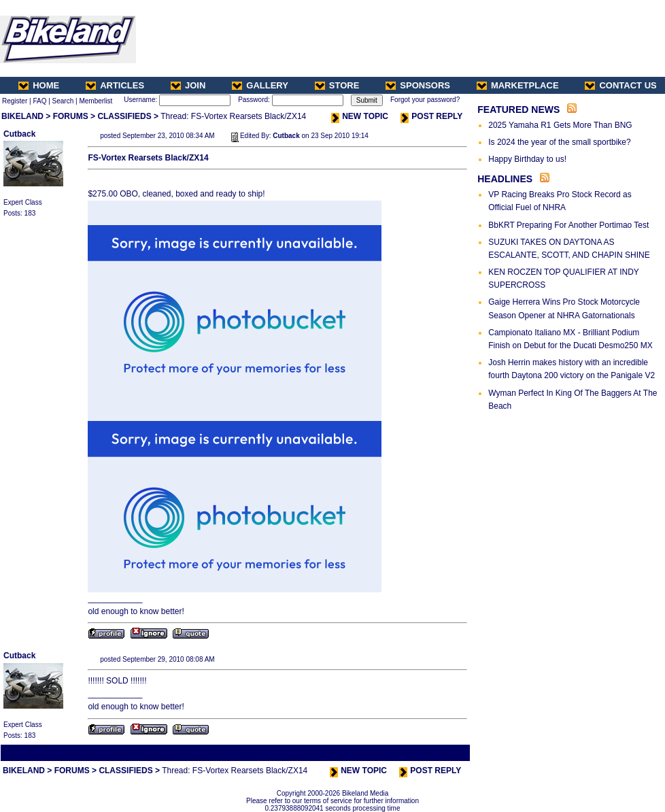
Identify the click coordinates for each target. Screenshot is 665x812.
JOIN (188, 85)
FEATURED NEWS (518, 109)
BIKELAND (22, 116)
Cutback (19, 134)
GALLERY (260, 85)
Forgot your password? (425, 100)
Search (63, 101)
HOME (39, 85)
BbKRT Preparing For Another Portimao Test (568, 225)
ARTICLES (115, 85)
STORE (337, 85)
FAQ (39, 101)
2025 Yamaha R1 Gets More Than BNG (560, 125)
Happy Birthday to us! (527, 159)
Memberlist (96, 101)
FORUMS (71, 116)
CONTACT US (620, 85)
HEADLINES (505, 179)
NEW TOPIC (360, 116)
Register (15, 101)
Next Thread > (445, 752)
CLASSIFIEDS (124, 116)
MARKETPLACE (518, 85)
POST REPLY (431, 116)
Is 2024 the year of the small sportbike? (559, 142)
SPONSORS (418, 85)
